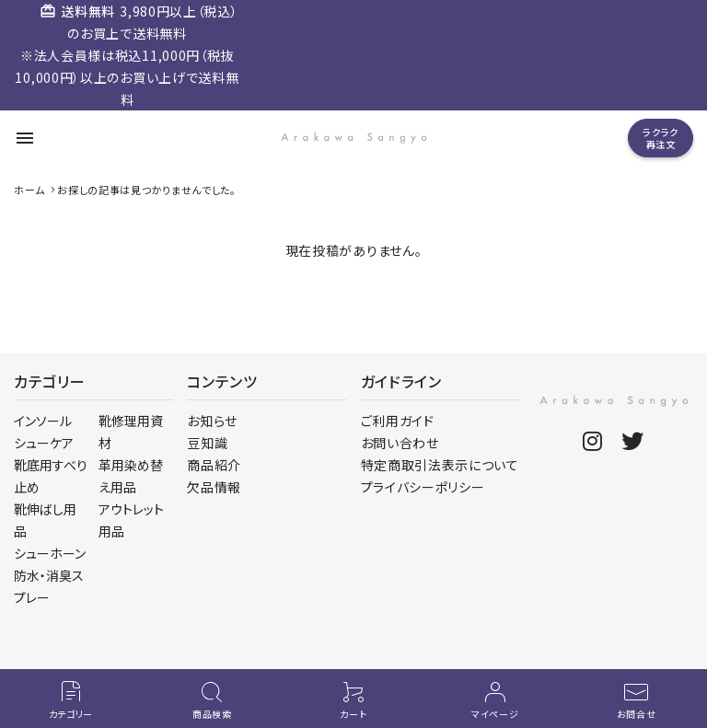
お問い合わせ (400, 443)
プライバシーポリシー (423, 487)
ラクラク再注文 (661, 138)
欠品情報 (214, 487)
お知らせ (212, 421)
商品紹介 (214, 465)
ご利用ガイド (398, 421)
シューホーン (50, 553)
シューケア (44, 443)
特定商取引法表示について (440, 465)
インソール (43, 421)
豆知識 (207, 443)
